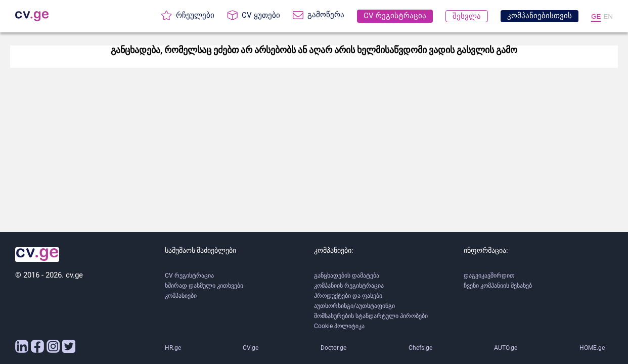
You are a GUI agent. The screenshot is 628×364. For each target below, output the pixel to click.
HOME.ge (592, 348)
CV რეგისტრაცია (189, 276)
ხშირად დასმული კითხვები (204, 286)
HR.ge (173, 348)
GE (596, 16)
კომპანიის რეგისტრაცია (349, 286)
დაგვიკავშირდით (489, 276)
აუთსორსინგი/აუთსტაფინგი (354, 306)
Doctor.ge (333, 348)
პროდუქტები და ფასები (348, 296)
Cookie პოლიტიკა (339, 326)
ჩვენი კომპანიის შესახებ (498, 286)
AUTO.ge (506, 348)
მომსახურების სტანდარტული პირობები (371, 316)
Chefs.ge (420, 348)
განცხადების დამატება (347, 276)
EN (608, 16)
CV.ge (251, 348)
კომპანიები (181, 296)
